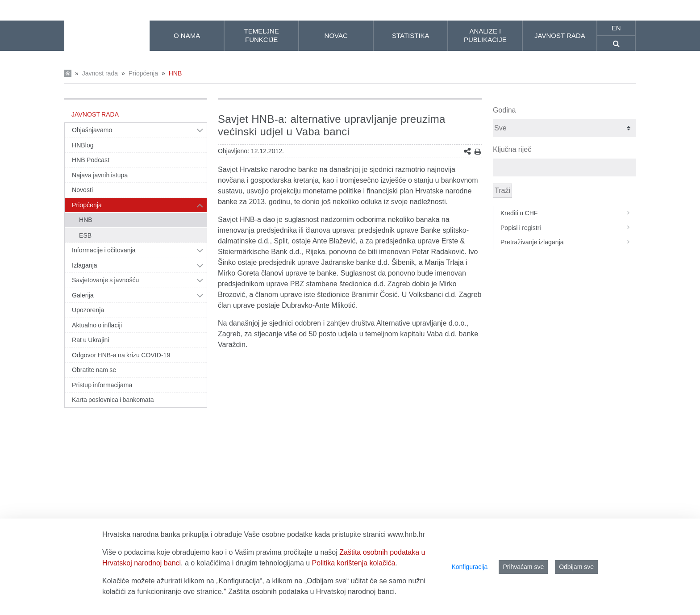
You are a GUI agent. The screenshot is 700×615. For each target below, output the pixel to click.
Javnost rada (100, 73)
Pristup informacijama (102, 385)
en (616, 28)
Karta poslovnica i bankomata (113, 400)
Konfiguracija (469, 567)
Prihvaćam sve (523, 567)
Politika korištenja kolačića (354, 563)
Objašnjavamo (92, 130)
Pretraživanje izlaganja (568, 242)
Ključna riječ (512, 149)
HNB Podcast (91, 160)
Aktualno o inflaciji (97, 325)
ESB (85, 235)
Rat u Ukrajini (91, 340)
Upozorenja (88, 310)
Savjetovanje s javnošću (105, 280)
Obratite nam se (94, 370)
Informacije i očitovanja (104, 250)
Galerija (83, 295)
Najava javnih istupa (100, 175)
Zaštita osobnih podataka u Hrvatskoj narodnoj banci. (312, 592)
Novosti (82, 190)
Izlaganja (85, 265)
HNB (175, 73)
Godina (504, 110)
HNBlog (83, 145)
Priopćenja (143, 73)
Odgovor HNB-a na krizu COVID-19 (121, 355)
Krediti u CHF (568, 213)
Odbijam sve (576, 567)
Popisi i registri (568, 228)
